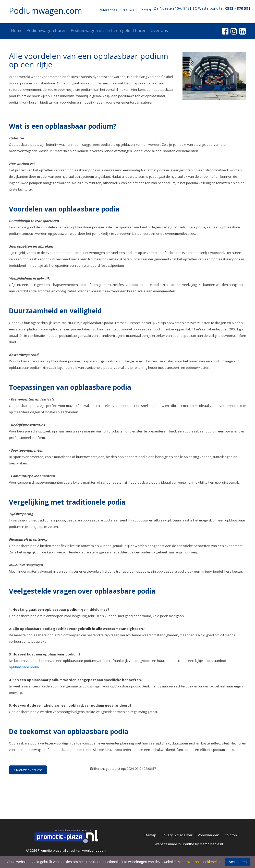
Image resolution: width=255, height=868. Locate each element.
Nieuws (128, 10)
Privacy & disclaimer (177, 835)
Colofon (231, 835)
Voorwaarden (209, 835)
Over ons (159, 30)
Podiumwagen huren (47, 30)
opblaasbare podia (24, 667)
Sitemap (150, 835)
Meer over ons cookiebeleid (199, 862)
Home (17, 30)
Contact (145, 10)
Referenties (108, 10)
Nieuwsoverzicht (28, 770)
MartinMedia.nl (211, 844)
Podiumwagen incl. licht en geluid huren (109, 30)
